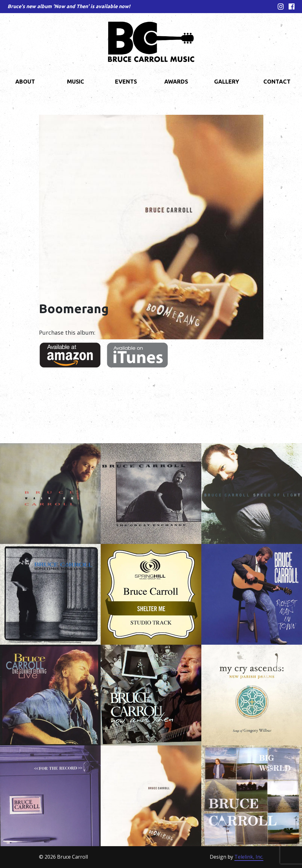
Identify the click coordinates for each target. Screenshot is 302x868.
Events (126, 81)
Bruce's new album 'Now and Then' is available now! (69, 6)
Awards (176, 81)
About (25, 81)
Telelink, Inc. (249, 857)
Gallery (227, 81)
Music (76, 81)
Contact (277, 81)
